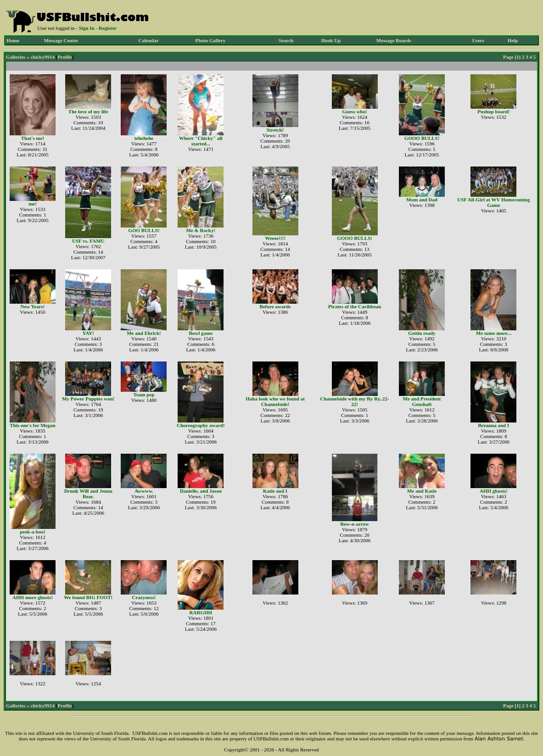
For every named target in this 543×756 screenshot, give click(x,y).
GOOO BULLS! (422, 138)
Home (13, 40)
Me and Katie (422, 491)
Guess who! (355, 111)
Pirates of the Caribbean (355, 306)
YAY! (88, 333)
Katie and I (275, 491)
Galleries (16, 57)
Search (286, 40)
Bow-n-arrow (355, 524)
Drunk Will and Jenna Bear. (88, 494)
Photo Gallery (211, 40)
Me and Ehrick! (144, 333)
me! (33, 204)
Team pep (144, 395)
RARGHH (201, 612)
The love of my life (88, 111)
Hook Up (331, 40)
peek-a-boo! (33, 532)
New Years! (32, 306)
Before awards (275, 306)
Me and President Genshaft (422, 401)
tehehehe (144, 138)
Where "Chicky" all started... (201, 141)
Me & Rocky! (201, 230)
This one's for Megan (32, 425)
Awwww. (144, 491)
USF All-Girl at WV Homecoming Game (493, 202)
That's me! (33, 138)
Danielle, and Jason (201, 491)
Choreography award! (201, 425)
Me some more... (494, 333)
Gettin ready (422, 333)
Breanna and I (494, 425)
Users (478, 40)
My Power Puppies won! (88, 399)
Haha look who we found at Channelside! (275, 401)
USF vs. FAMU (88, 241)
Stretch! (275, 130)
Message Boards (394, 40)
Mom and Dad (422, 200)
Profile (65, 57)
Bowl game (201, 333)
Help (513, 40)
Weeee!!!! (275, 238)
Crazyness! (144, 597)
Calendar (149, 40)
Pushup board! (493, 111)
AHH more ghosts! (33, 597)
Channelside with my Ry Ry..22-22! (355, 401)
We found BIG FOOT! (88, 597)
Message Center (61, 40)
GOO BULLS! (144, 230)
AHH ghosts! (494, 491)
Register (108, 28)
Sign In (87, 28)
